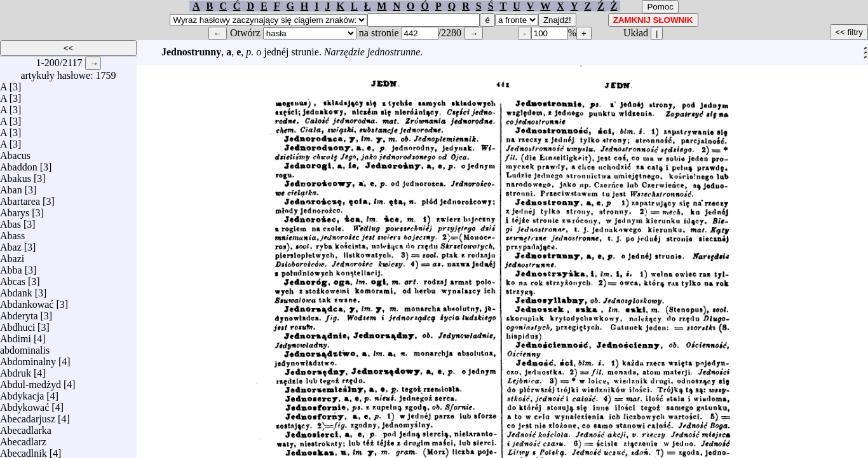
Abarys (15, 210)
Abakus (16, 175)
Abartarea (20, 198)
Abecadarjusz (28, 416)
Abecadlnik (24, 450)
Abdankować (27, 301)
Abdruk (16, 370)
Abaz (11, 244)
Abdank (16, 290)
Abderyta (19, 313)
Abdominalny (28, 358)
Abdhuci (17, 324)
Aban (11, 187)
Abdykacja (22, 393)
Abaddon (19, 164)
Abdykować (24, 404)
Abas (10, 221)
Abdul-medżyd (31, 381)
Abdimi (16, 336)
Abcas (13, 278)
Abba (11, 267)
